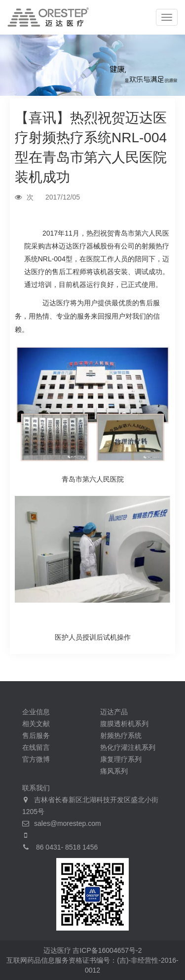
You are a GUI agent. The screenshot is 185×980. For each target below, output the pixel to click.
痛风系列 (114, 771)
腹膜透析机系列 (124, 724)
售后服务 (36, 735)
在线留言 (36, 747)
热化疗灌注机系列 (128, 747)
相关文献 (36, 724)
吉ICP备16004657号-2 (107, 950)
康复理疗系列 (121, 759)
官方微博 (36, 759)
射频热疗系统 (121, 735)
